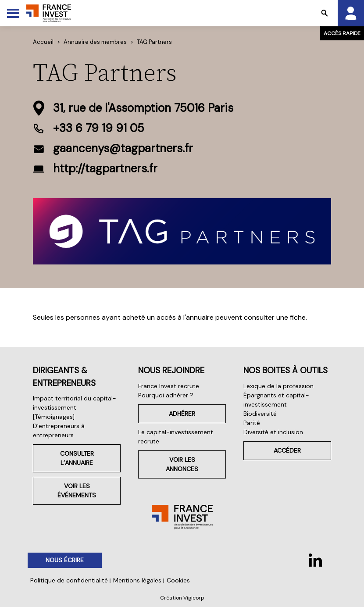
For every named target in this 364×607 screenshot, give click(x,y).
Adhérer (182, 414)
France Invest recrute (169, 386)
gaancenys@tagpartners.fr (123, 148)
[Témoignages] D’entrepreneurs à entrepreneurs (59, 426)
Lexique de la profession (278, 386)
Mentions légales (137, 580)
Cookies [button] (178, 580)
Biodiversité (260, 414)
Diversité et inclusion (273, 432)
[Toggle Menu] (13, 13)
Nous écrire (65, 560)
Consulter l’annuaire (77, 458)
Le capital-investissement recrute (176, 437)
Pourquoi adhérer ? (166, 395)
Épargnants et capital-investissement (276, 400)
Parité (252, 423)
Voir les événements (77, 491)
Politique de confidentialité (69, 580)
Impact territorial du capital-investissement (75, 403)
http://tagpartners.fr (105, 168)
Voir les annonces (182, 464)
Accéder (287, 450)
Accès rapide (342, 33)
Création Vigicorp (182, 598)
